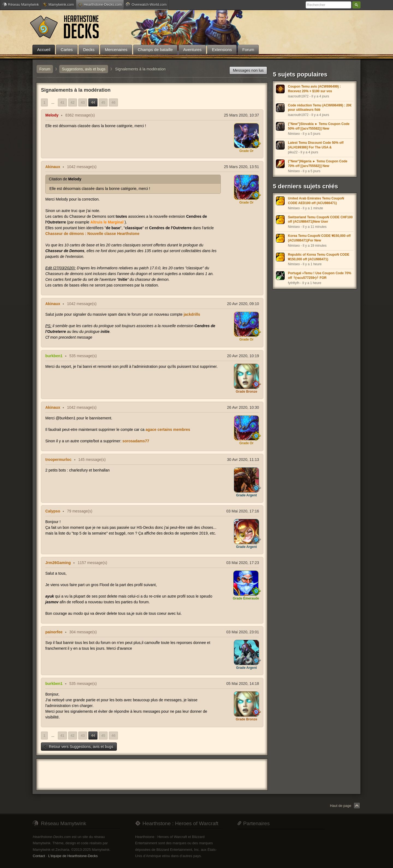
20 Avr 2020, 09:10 (243, 304)
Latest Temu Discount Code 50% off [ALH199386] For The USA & (316, 145)
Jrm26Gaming (58, 563)
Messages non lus (248, 70)
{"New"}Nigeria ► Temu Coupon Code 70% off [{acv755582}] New (318, 164)
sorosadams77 (136, 441)
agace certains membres (168, 429)
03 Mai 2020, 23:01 (243, 632)
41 (62, 102)
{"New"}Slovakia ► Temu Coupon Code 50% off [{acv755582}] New (319, 126)
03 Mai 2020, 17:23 (243, 563)
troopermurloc (58, 460)
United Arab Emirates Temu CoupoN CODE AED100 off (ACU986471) (316, 201)
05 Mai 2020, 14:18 (243, 684)
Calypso (53, 511)
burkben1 (54, 356)
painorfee (54, 632)
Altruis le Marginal (107, 222)
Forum (45, 69)
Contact (39, 856)
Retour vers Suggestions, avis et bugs (78, 747)
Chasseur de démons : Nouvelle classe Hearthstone (92, 234)
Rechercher (356, 5)
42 (73, 102)
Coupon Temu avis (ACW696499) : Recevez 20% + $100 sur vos (314, 89)
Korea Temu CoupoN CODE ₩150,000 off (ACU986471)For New (319, 238)
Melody (52, 115)
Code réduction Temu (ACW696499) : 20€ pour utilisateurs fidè (320, 108)
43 (83, 102)
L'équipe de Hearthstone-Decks (73, 856)
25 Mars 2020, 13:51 (242, 167)
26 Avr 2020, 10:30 (243, 407)
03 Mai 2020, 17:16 (243, 511)
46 (113, 102)
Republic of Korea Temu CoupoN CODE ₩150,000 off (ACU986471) (319, 257)
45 (103, 102)
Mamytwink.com (58, 5)
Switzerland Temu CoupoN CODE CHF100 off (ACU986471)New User (320, 220)
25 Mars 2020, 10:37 (242, 115)
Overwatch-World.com (146, 4)
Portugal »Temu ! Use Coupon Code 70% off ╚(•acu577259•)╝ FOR (320, 275)
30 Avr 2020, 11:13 (243, 460)
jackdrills (192, 314)
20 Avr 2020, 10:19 (243, 356)
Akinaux (53, 167)
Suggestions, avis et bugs (84, 69)
